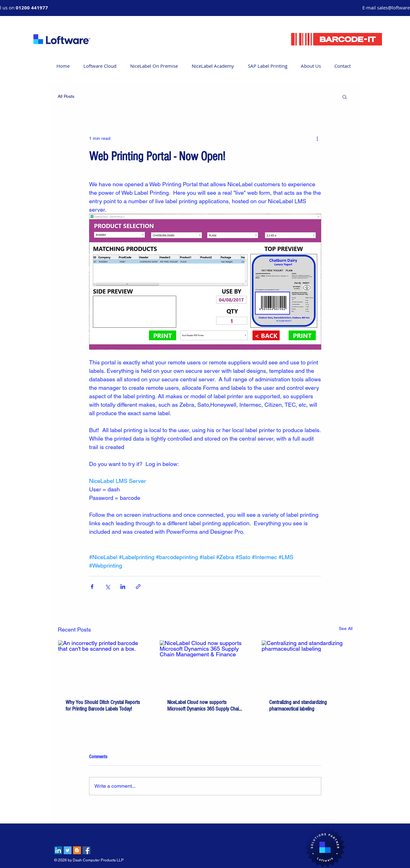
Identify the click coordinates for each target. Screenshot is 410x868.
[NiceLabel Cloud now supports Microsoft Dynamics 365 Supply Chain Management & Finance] (205, 666)
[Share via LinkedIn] (123, 587)
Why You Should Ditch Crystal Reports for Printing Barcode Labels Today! (103, 706)
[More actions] (317, 138)
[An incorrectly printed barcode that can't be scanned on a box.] (103, 666)
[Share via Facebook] (92, 587)
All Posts (66, 96)
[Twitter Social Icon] (68, 850)
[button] (345, 97)
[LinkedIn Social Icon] (58, 850)
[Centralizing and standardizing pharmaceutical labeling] (307, 666)
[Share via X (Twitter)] (107, 587)
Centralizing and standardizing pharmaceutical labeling (298, 706)
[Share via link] (138, 587)
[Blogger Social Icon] (77, 850)
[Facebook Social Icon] (86, 850)
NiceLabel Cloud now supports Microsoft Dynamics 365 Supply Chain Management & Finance (204, 706)
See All (346, 628)
